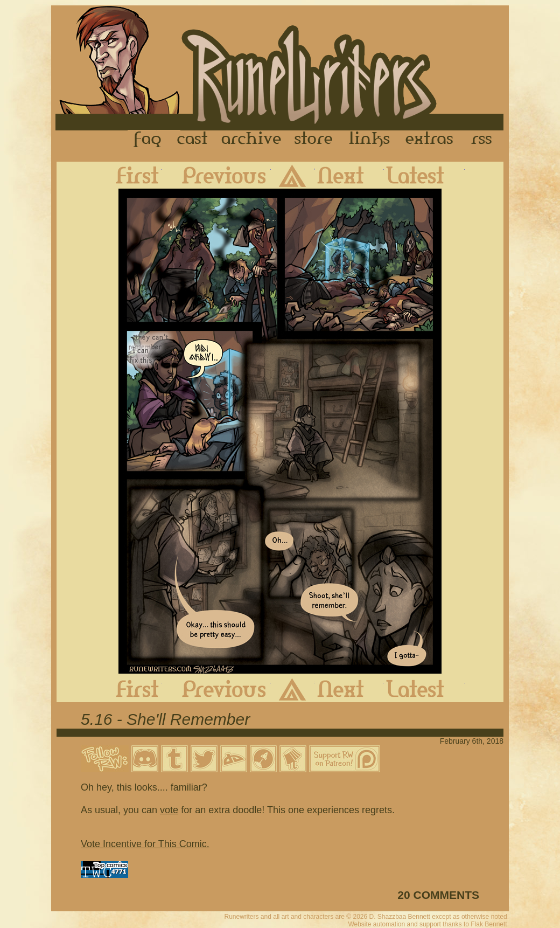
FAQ (148, 140)
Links (369, 140)
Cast (193, 140)
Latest (424, 175)
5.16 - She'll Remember (165, 719)
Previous (216, 175)
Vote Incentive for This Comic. (145, 844)
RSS (485, 140)
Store (313, 140)
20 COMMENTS (438, 895)
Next (349, 175)
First (129, 175)
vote (169, 810)
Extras (431, 140)
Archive (251, 140)
